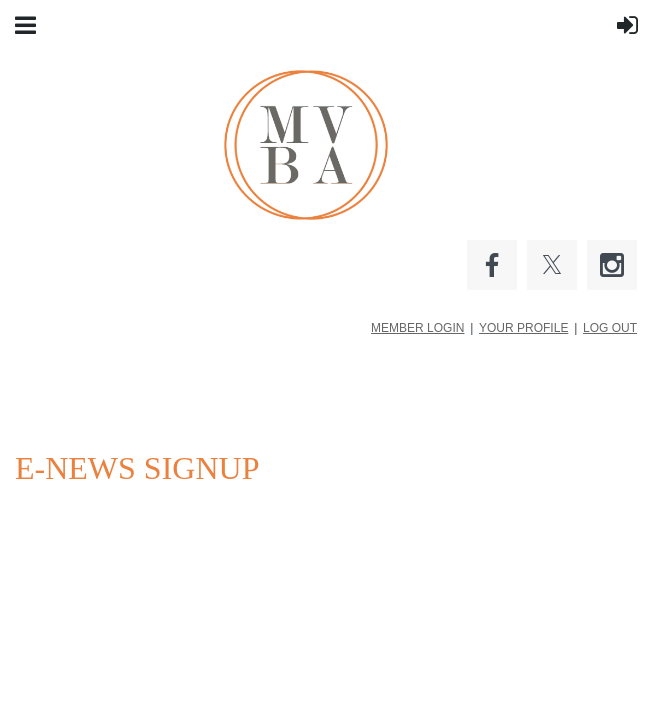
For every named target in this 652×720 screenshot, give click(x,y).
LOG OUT (610, 328)
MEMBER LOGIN (417, 328)
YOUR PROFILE (523, 328)
